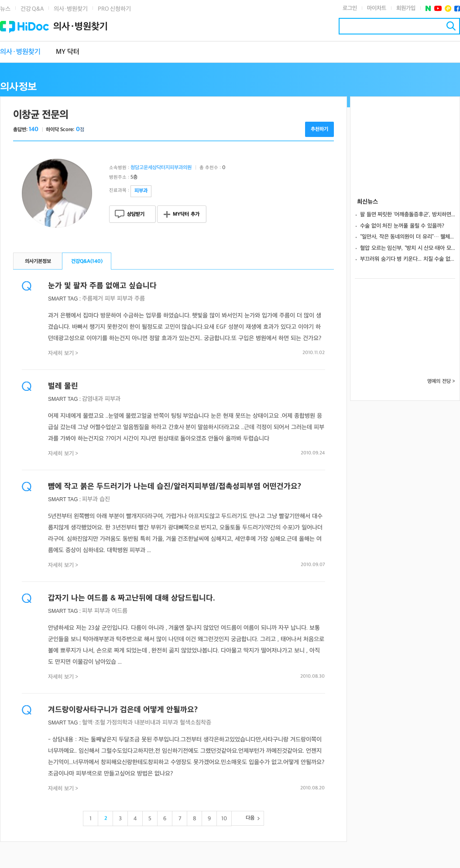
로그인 (350, 8)
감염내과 (93, 399)
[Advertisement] (405, 140)
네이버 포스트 (428, 9)
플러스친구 (448, 9)
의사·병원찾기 (71, 9)
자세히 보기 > (63, 353)
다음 (250, 818)
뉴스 (5, 9)
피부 (110, 299)
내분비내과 (148, 723)
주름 (140, 299)
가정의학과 (120, 723)
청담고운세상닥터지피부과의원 (161, 168)
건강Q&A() (87, 261)
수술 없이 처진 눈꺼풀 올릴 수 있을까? (402, 226)
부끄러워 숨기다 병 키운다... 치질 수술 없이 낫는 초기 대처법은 (408, 259)
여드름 (120, 611)
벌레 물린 (63, 386)
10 (224, 819)
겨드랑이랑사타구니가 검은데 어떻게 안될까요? (123, 710)
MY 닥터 (68, 52)
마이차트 (377, 8)
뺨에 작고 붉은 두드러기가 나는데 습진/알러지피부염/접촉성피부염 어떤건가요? (175, 487)
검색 (451, 26)
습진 (105, 499)
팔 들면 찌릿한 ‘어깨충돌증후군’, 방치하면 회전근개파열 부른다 (408, 215)
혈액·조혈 (93, 723)
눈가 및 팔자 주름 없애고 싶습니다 (102, 286)
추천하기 (319, 129)
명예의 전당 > (441, 381)
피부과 (125, 299)
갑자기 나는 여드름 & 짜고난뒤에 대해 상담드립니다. (132, 598)
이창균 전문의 (41, 115)
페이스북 (457, 9)
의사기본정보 (38, 261)
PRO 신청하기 (114, 9)
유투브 (438, 9)
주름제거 (93, 299)
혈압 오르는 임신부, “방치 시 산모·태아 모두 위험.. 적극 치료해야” (408, 248)
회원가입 (406, 8)
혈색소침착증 (196, 723)
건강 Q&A (32, 9)
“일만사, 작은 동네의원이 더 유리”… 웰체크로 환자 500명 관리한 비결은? (408, 237)
